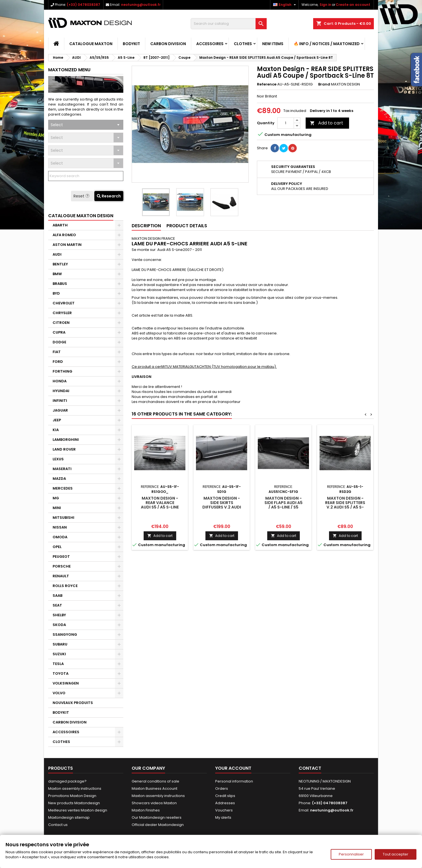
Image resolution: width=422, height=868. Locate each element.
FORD (58, 362)
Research (109, 196)
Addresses (225, 803)
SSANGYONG (65, 635)
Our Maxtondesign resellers (157, 817)
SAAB (57, 596)
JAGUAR (60, 410)
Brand (324, 84)
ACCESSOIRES (210, 44)
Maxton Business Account (154, 788)
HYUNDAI (61, 391)
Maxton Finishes (146, 810)
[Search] (229, 24)
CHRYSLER (62, 313)
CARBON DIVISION (168, 44)
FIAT (57, 352)
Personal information (234, 781)
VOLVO (59, 693)
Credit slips (225, 796)
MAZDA (59, 479)
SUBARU (60, 644)
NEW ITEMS (273, 44)
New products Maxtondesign (74, 803)
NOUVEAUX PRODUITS (73, 703)
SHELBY (59, 615)
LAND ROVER (64, 449)
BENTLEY (60, 264)
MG (56, 498)
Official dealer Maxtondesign (158, 825)
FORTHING (62, 371)
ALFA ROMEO (64, 235)
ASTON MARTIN (67, 245)
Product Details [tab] (187, 226)
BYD (56, 293)
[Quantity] (286, 123)
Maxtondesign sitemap (69, 817)
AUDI (57, 254)
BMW (57, 274)
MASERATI (62, 469)
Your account (233, 768)
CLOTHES (243, 44)
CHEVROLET (64, 303)
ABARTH (60, 225)
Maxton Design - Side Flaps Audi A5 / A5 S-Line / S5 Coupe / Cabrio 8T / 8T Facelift (283, 507)
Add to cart (327, 123)
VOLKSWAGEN (66, 683)
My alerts (223, 817)
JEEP (57, 420)
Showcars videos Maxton (154, 803)
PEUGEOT (61, 557)
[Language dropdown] (285, 5)
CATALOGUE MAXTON (91, 44)
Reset (82, 196)
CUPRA (59, 332)
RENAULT (61, 576)
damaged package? (67, 781)
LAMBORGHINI (66, 440)
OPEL (57, 547)
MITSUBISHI (63, 518)
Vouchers (224, 810)
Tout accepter (396, 854)
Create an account (353, 5)
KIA (56, 430)
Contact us (58, 825)
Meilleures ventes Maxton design (78, 810)
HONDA (60, 381)
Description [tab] (146, 226)
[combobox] (86, 125)
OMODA (60, 537)
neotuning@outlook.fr (141, 5)
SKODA (59, 625)
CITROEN (61, 323)
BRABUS (60, 284)
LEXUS (58, 459)
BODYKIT (131, 44)
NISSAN (60, 527)
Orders (222, 788)
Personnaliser (351, 854)
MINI (57, 508)
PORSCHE (62, 566)
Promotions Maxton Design (72, 796)
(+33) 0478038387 (84, 5)
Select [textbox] (57, 125)
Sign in (325, 5)
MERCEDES (63, 488)
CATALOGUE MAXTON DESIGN (81, 216)
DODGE (59, 342)
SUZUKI (59, 654)
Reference (267, 84)
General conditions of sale (155, 781)
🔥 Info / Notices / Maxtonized (327, 44)
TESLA (58, 664)
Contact (310, 768)
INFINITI (60, 401)
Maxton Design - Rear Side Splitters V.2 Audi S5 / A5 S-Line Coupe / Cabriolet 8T (345, 507)
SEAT (57, 605)
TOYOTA (61, 673)
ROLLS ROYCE (65, 586)
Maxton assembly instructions (75, 788)
